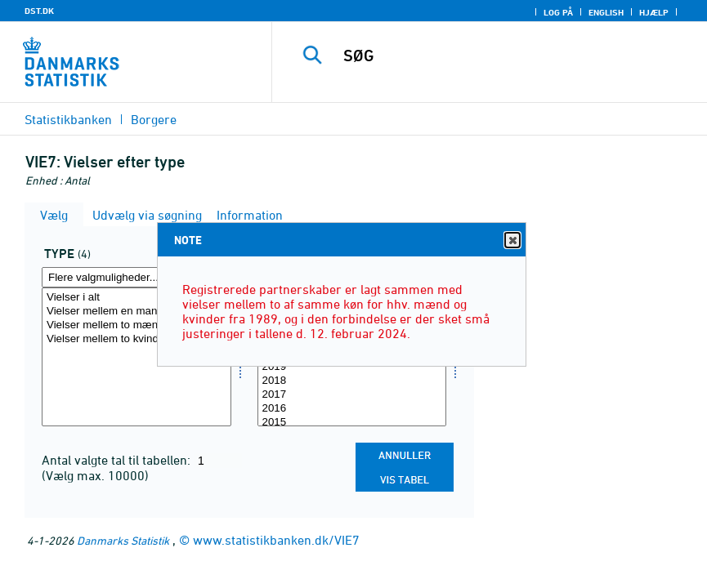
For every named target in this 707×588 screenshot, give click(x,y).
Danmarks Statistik (123, 540)
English (606, 12)
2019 (352, 367)
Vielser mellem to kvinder (136, 339)
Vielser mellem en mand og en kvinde (136, 312)
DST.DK (39, 11)
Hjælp (654, 12)
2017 (352, 395)
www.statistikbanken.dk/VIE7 (276, 540)
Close (512, 241)
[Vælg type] (136, 357)
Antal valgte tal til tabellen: (118, 460)
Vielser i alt (136, 298)
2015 (352, 423)
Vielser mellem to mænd (136, 325)
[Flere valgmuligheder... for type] (136, 277)
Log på (558, 12)
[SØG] (509, 56)
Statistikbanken (68, 119)
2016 (352, 409)
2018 (352, 381)
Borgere (154, 119)
